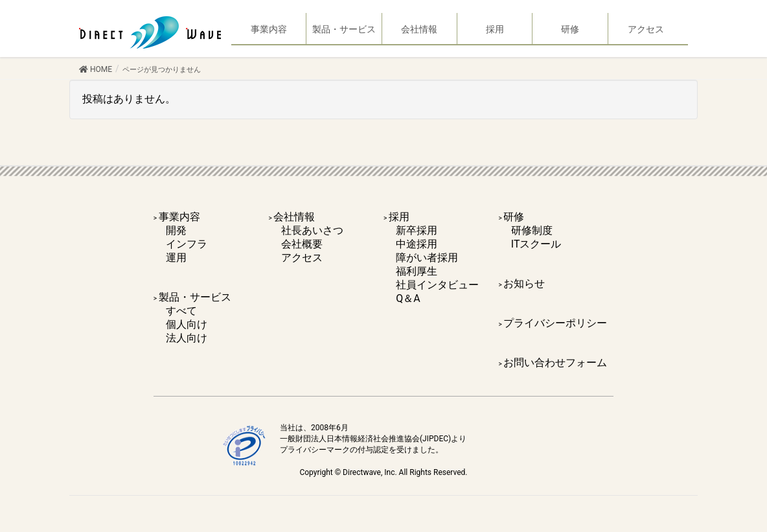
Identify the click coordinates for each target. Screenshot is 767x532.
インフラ (187, 244)
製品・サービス (195, 297)
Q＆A (408, 298)
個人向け (187, 324)
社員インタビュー (437, 285)
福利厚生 (417, 271)
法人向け (187, 338)
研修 (514, 217)
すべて (181, 311)
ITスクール (536, 244)
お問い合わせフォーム (555, 363)
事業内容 (179, 217)
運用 (176, 258)
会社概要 (302, 244)
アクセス (302, 258)
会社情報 (294, 217)
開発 (176, 230)
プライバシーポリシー (555, 323)
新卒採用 (417, 230)
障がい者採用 (427, 258)
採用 (399, 217)
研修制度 (532, 230)
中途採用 (417, 244)
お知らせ (524, 283)
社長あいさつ (312, 230)
